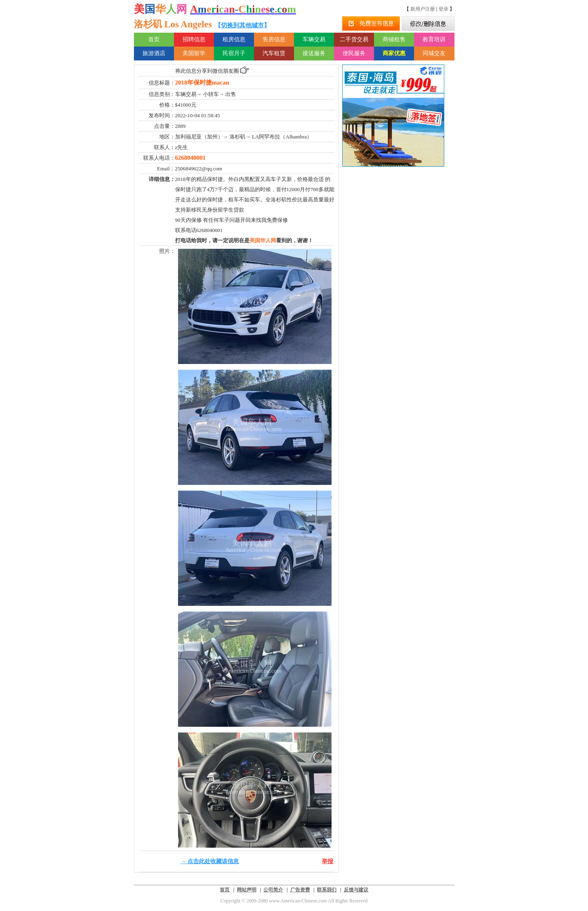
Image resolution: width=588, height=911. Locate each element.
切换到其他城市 (242, 25)
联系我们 (327, 890)
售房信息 (274, 39)
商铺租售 (394, 39)
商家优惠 (394, 53)
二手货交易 (354, 39)
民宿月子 (234, 53)
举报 (327, 861)
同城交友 (434, 53)
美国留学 (194, 53)
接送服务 (314, 53)
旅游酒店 (154, 53)
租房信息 (234, 39)
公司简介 (273, 890)
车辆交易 (314, 39)
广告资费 (300, 890)
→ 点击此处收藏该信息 (210, 861)
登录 (443, 9)
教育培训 (434, 39)
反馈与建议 (356, 890)
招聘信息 (194, 39)
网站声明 (247, 890)
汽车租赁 (274, 53)
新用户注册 (423, 9)
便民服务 (354, 53)
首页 (154, 39)
